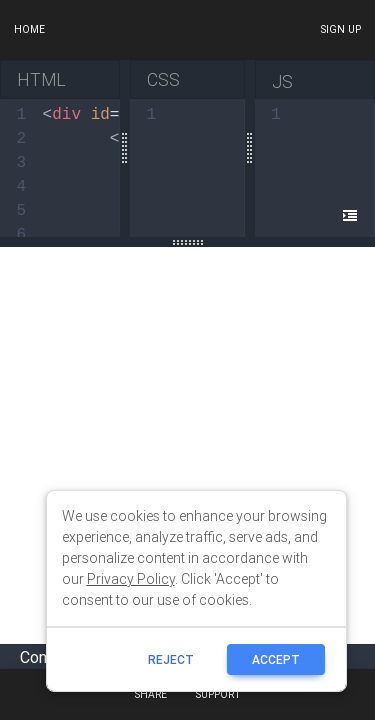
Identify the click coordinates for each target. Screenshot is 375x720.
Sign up (340, 29)
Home (29, 29)
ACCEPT (276, 659)
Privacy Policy (131, 579)
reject (171, 659)
